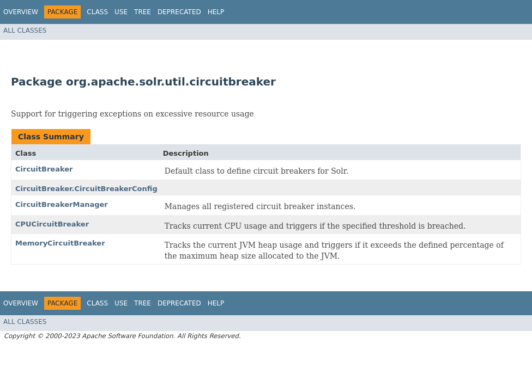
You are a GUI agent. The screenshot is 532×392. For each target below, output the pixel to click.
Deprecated (179, 12)
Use (121, 12)
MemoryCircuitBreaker (60, 243)
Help (216, 12)
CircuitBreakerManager (62, 204)
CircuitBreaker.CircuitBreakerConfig (86, 189)
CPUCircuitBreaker (52, 224)
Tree (143, 12)
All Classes (25, 30)
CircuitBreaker (44, 169)
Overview (21, 12)
